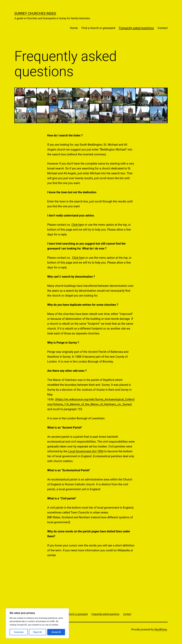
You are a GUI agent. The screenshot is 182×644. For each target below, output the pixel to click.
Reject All (38, 632)
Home (74, 28)
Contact (163, 28)
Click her (77, 225)
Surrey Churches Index (35, 13)
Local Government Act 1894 (86, 451)
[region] (37, 623)
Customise (19, 632)
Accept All (56, 632)
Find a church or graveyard (98, 28)
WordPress (161, 629)
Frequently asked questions (136, 28)
